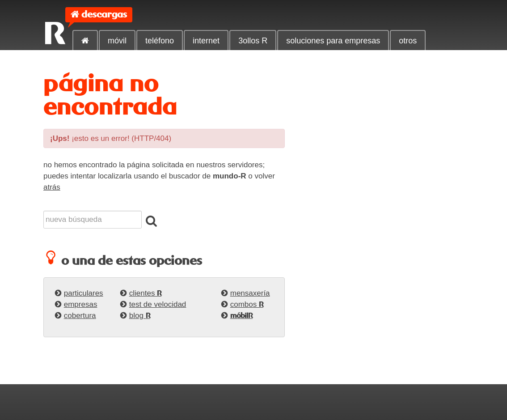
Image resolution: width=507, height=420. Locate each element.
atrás (52, 187)
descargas (104, 15)
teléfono (160, 41)
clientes (145, 293)
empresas (81, 304)
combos (247, 304)
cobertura (80, 316)
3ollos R (253, 41)
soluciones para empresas (333, 41)
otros (408, 41)
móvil (117, 41)
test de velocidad (158, 304)
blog (140, 316)
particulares (84, 293)
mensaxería (250, 293)
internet (206, 41)
